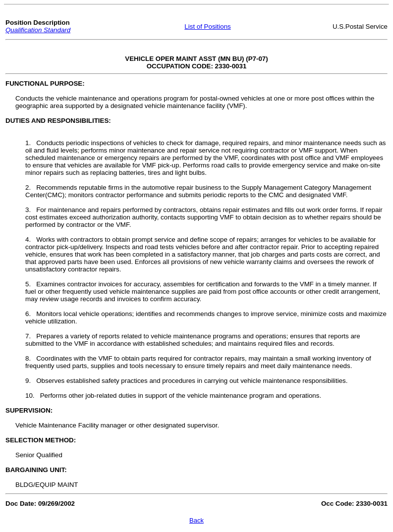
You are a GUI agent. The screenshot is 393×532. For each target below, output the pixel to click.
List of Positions (207, 27)
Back (196, 520)
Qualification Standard (38, 30)
